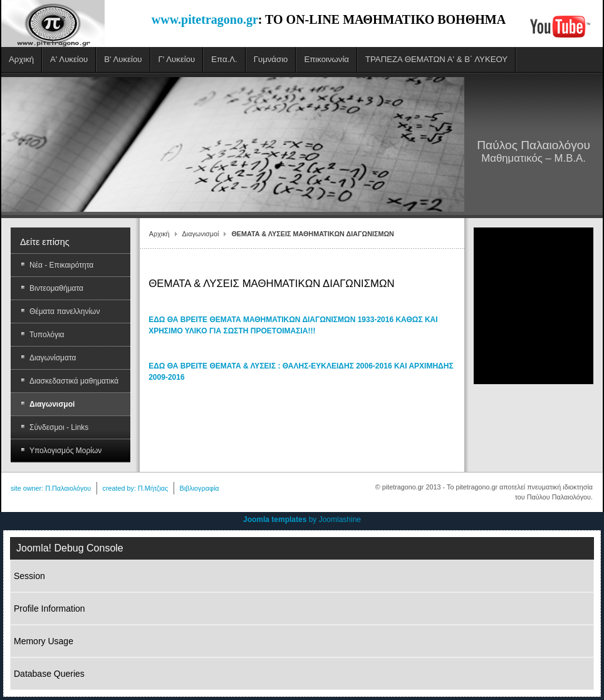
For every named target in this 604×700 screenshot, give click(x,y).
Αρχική (159, 234)
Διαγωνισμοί (201, 234)
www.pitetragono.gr (205, 19)
